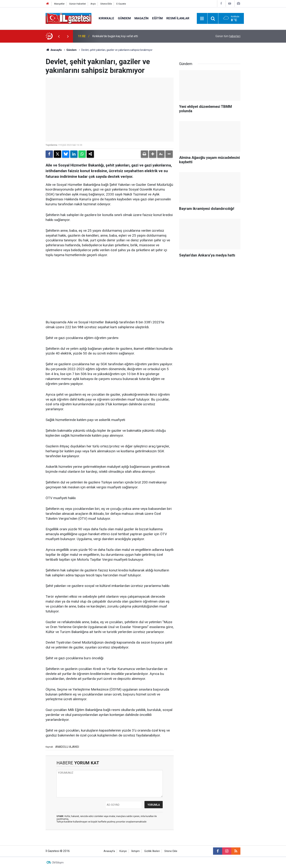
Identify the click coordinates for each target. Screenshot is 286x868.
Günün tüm (228, 36)
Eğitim (157, 18)
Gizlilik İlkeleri (152, 851)
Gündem (124, 18)
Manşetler (59, 4)
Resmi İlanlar (178, 18)
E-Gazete (121, 4)
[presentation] (59, 36)
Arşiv (93, 4)
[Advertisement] (25, 97)
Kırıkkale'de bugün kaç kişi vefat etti (115, 36)
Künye (123, 851)
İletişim (136, 851)
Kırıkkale (106, 18)
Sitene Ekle (106, 4)
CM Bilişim (58, 863)
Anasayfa (54, 50)
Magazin (141, 18)
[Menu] (202, 19)
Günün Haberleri (78, 4)
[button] (153, 154)
